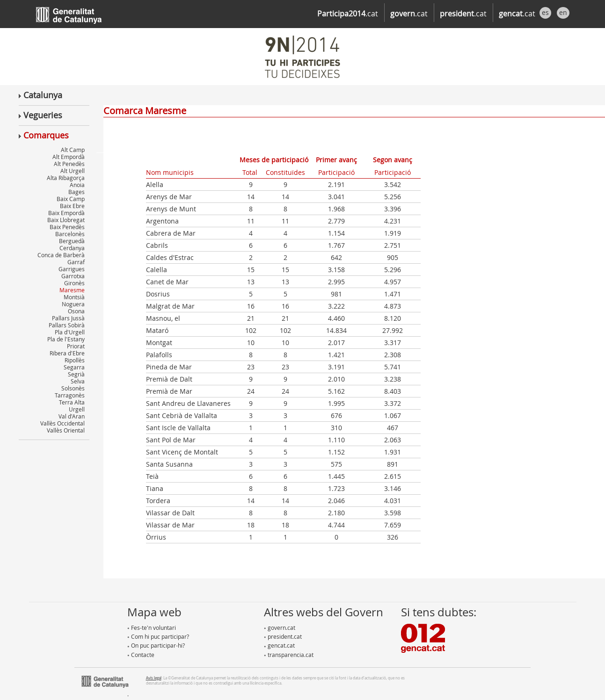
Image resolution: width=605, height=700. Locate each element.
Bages (77, 192)
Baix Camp (71, 199)
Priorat (76, 346)
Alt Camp (73, 150)
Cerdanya (72, 248)
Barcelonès (70, 234)
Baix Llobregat (66, 220)
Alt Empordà (69, 157)
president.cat (283, 636)
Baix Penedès (67, 227)
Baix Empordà (66, 213)
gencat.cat (279, 645)
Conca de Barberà (61, 255)
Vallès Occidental (62, 423)
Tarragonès (70, 395)
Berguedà (72, 241)
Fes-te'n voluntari (152, 628)
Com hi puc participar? (158, 636)
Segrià (76, 374)
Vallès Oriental (66, 430)
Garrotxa (73, 276)
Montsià (74, 297)
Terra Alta (72, 402)
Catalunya (40, 95)
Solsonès (73, 388)
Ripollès (75, 360)
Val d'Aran (72, 416)
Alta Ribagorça (66, 178)
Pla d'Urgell (70, 332)
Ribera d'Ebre (67, 353)
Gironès (74, 283)
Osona (76, 311)
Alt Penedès (69, 164)
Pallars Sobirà (67, 325)
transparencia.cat (289, 655)
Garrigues (72, 269)
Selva (78, 381)
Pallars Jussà (68, 318)
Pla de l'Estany (66, 339)
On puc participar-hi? (156, 645)
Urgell (77, 409)
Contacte (141, 655)
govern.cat (280, 628)
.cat (348, 14)
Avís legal (154, 678)
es (545, 12)
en (563, 12)
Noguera (73, 304)
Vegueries (40, 115)
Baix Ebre (72, 206)
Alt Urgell (73, 171)
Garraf (76, 262)
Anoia (77, 185)
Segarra (74, 367)
